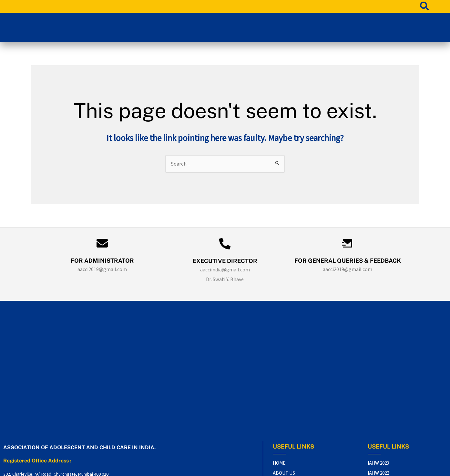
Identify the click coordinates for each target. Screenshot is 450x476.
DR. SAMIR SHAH (371, 468)
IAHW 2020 (378, 415)
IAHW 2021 (378, 405)
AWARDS (282, 425)
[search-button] (424, 6)
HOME (279, 384)
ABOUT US (284, 394)
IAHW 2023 (378, 384)
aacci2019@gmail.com (102, 270)
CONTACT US (286, 405)
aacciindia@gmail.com (225, 270)
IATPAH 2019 (380, 425)
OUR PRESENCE (289, 415)
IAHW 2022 (378, 394)
